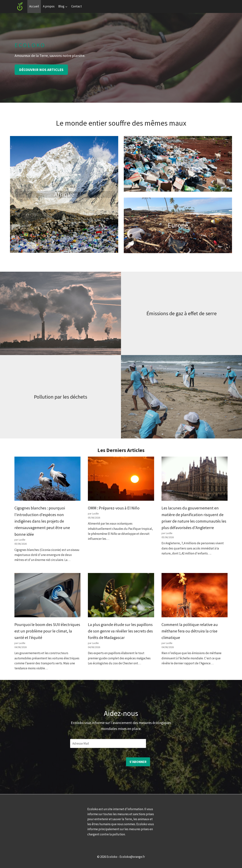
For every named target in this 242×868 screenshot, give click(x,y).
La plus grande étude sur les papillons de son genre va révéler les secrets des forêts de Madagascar (120, 631)
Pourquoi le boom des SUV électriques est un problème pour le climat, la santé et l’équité (47, 631)
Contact (77, 6)
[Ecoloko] (20, 6)
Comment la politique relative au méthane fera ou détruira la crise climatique (190, 631)
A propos (49, 6)
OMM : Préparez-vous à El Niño (114, 508)
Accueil (34, 6)
